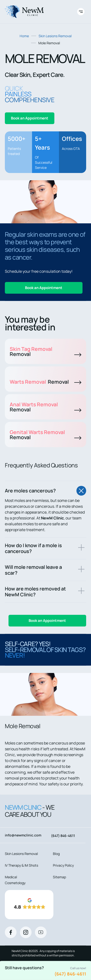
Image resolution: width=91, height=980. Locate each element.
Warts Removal (45, 382)
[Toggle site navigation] (81, 12)
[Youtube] (41, 932)
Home (24, 36)
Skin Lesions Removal (55, 36)
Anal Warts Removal (45, 407)
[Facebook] (11, 932)
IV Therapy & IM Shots (21, 865)
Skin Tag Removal (45, 351)
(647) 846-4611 (70, 974)
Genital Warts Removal (45, 435)
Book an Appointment (30, 118)
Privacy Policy (63, 865)
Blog (56, 854)
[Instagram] (26, 932)
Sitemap (59, 877)
